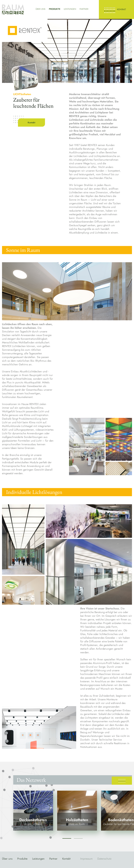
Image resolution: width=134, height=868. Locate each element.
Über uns (40, 9)
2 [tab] (78, 838)
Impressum (86, 859)
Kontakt (122, 9)
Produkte (55, 9)
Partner (84, 9)
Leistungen (70, 9)
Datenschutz (104, 859)
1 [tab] (67, 838)
